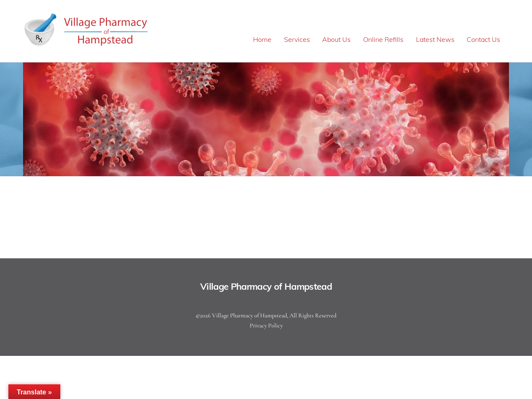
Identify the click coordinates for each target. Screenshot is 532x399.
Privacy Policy (266, 326)
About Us (336, 39)
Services (297, 39)
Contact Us (483, 39)
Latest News (435, 39)
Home (262, 39)
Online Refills (383, 39)
